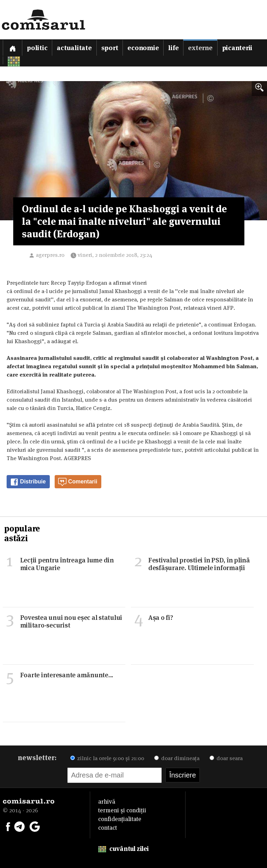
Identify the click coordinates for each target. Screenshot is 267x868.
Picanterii (237, 48)
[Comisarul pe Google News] (35, 826)
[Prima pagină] (13, 48)
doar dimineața (177, 758)
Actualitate (74, 48)
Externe (200, 48)
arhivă (107, 802)
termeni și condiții (122, 810)
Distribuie (28, 482)
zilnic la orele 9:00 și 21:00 (107, 758)
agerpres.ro (50, 255)
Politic (37, 48)
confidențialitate (120, 819)
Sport (110, 48)
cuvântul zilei (123, 849)
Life (173, 48)
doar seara (226, 758)
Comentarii (78, 482)
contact (108, 828)
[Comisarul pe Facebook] (8, 826)
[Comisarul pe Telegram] (19, 826)
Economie (143, 48)
